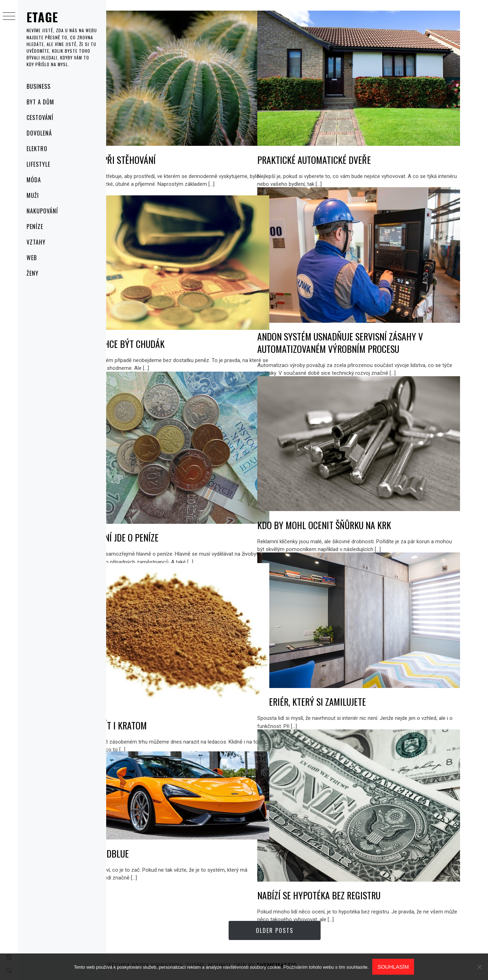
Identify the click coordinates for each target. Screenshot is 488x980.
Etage (42, 17)
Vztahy (36, 242)
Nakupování (42, 211)
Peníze (35, 227)
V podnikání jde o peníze (157, 520)
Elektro (37, 149)
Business (39, 86)
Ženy (33, 273)
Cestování (40, 118)
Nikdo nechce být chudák (160, 329)
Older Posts (297, 930)
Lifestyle (38, 164)
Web (32, 258)
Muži (33, 195)
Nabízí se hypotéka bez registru (364, 878)
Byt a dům (40, 102)
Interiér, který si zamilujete (357, 687)
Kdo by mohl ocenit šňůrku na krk (369, 510)
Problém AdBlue (143, 844)
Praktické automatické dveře (359, 145)
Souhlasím (393, 967)
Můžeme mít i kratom (152, 709)
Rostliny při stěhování (156, 145)
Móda (34, 180)
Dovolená (39, 133)
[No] (479, 967)
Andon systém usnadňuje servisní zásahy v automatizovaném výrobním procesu (385, 328)
